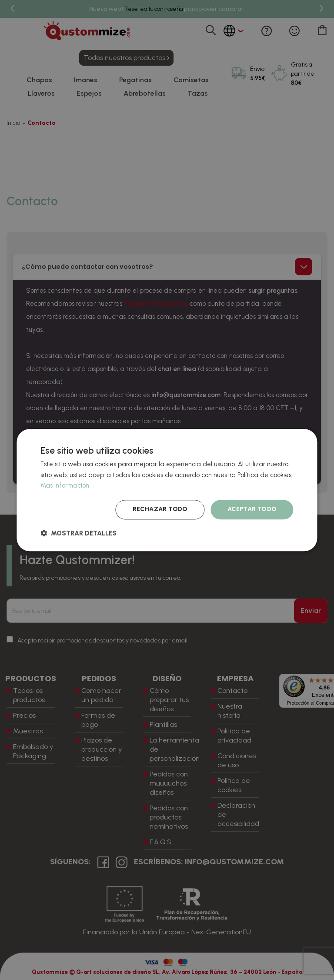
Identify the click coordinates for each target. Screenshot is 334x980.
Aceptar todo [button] (252, 509)
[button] (78, 533)
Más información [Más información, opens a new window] (65, 486)
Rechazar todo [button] (160, 509)
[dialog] (167, 490)
